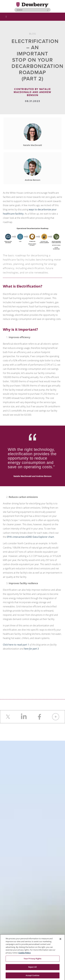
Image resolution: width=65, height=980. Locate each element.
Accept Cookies (32, 976)
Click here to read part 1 (16, 645)
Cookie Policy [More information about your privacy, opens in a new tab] (24, 953)
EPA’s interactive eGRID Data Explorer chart (30, 537)
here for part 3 (31, 649)
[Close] (60, 940)
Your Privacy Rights (32, 959)
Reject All (32, 968)
